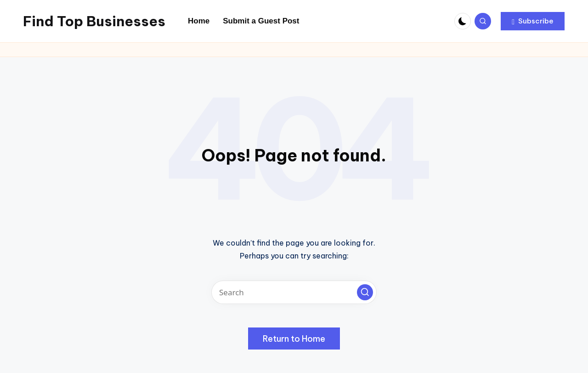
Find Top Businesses (94, 21)
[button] (533, 21)
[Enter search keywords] (294, 292)
